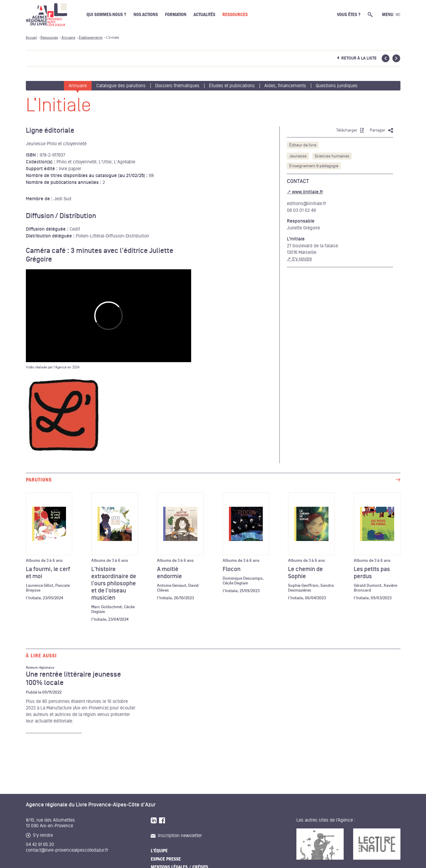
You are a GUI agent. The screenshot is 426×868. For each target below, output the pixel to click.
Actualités (204, 15)
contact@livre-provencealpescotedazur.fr (67, 850)
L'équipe (159, 851)
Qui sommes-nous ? (106, 15)
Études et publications (232, 86)
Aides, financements (285, 86)
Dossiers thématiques (177, 86)
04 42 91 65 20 (40, 844)
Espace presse (166, 859)
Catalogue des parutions (121, 86)
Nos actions (146, 15)
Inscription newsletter (176, 836)
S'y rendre (302, 259)
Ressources (235, 15)
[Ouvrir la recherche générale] (371, 15)
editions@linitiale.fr (306, 204)
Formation (176, 15)
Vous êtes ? (349, 15)
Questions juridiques (337, 86)
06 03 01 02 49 (301, 210)
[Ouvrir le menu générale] (391, 15)
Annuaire (78, 86)
